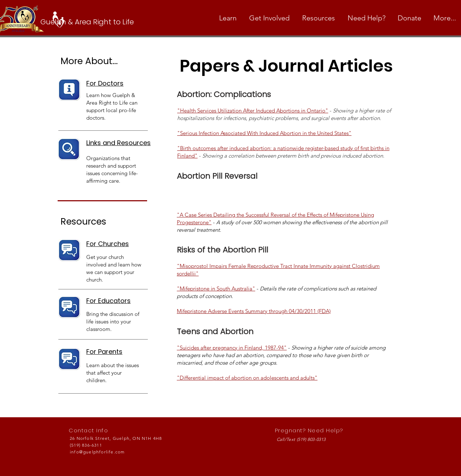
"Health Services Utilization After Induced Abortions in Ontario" (253, 110)
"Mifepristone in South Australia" (216, 289)
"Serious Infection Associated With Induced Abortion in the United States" (264, 133)
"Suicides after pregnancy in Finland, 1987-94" (232, 348)
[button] (229, 18)
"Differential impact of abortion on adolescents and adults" (247, 378)
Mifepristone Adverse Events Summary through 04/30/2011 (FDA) (254, 311)
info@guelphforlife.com (97, 452)
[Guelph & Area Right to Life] (90, 22)
